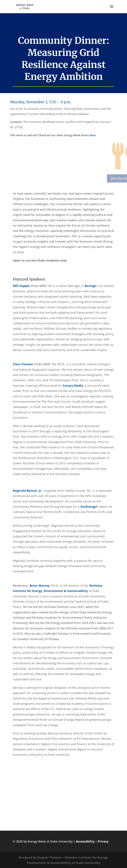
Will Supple (22, 288)
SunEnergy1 (89, 506)
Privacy (103, 841)
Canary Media (73, 386)
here (78, 139)
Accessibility (85, 841)
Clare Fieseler (24, 365)
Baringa (90, 288)
